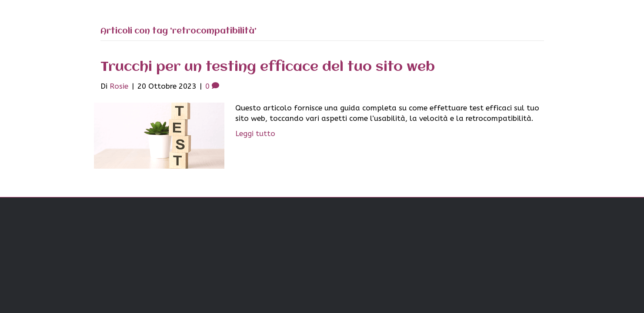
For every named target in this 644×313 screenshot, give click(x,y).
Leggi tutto (255, 133)
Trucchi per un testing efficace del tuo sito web (268, 67)
